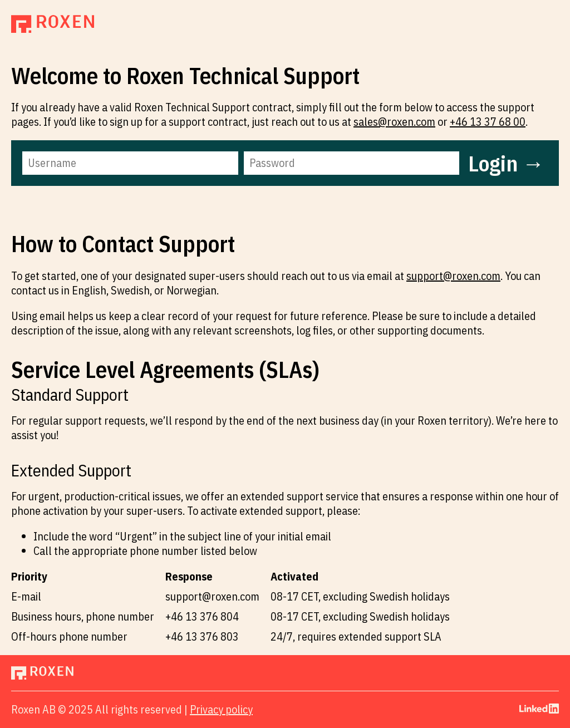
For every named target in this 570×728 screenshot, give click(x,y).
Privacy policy (221, 709)
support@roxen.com (453, 276)
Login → (506, 163)
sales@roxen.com (394, 122)
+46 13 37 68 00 (488, 122)
